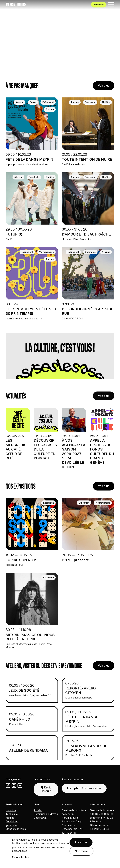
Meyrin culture (16, 5)
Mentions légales (16, 829)
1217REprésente (75, 560)
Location (11, 810)
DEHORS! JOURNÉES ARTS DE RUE (87, 311)
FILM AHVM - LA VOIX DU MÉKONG (86, 748)
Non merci (81, 851)
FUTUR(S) (14, 234)
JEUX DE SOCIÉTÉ (24, 690)
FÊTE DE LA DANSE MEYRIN (29, 159)
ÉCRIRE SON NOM (21, 560)
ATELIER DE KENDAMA (28, 750)
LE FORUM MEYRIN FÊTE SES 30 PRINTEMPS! (31, 311)
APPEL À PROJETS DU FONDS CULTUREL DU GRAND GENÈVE (102, 451)
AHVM (38, 810)
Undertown (40, 818)
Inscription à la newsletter (84, 788)
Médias (10, 818)
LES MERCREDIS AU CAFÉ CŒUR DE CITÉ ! (16, 449)
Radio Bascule (46, 789)
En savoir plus (20, 857)
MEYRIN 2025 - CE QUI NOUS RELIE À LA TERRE (30, 637)
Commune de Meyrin (46, 814)
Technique (12, 814)
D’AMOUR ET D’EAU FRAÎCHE (86, 234)
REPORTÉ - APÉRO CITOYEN (81, 690)
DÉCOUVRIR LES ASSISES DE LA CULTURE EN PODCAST (45, 449)
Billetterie (99, 5)
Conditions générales (12, 823)
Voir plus (104, 86)
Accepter (81, 842)
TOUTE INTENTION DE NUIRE (87, 159)
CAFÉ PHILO (20, 719)
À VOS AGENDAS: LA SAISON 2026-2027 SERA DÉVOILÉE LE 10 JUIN (74, 454)
